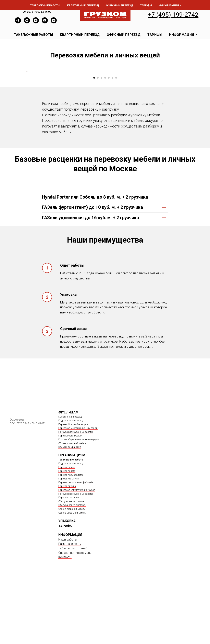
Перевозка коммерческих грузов (77, 556)
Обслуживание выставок (72, 571)
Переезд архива (67, 552)
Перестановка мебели (70, 502)
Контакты (65, 623)
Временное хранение (70, 513)
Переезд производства (71, 541)
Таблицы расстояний (73, 614)
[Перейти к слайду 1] (94, 144)
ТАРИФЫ (155, 35)
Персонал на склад (69, 564)
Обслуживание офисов (71, 568)
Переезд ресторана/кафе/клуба (76, 549)
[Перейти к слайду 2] (98, 144)
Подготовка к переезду (71, 487)
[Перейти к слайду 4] (105, 144)
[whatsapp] (36, 22)
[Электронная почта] (45, 22)
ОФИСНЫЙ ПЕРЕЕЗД (124, 35)
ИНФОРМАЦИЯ (182, 35)
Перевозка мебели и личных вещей (78, 494)
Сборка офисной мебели (72, 575)
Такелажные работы (71, 526)
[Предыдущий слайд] (26, 105)
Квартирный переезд (70, 483)
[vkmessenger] (54, 22)
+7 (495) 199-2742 (173, 15)
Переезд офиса (67, 534)
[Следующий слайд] (184, 105)
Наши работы (67, 606)
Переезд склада (67, 537)
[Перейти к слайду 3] (101, 144)
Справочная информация (76, 619)
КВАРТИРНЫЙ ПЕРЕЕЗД (80, 35)
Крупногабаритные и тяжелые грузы (79, 506)
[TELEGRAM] (18, 22)
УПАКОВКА (67, 587)
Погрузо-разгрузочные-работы (76, 498)
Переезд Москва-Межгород (73, 491)
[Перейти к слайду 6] (112, 144)
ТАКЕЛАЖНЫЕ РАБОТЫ (33, 35)
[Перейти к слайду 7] (116, 144)
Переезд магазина (69, 545)
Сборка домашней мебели (72, 510)
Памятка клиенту (70, 610)
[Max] (27, 22)
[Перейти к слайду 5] (109, 144)
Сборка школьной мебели (72, 579)
